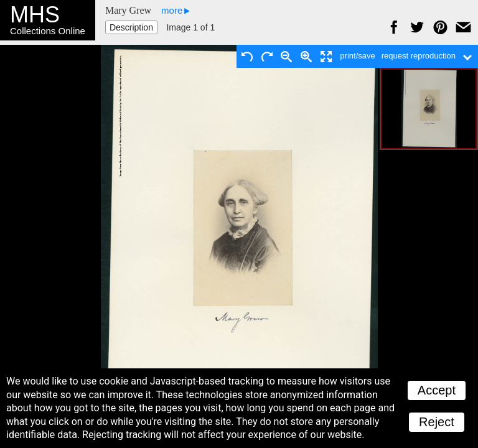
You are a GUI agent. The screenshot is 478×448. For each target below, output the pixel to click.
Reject (437, 422)
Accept (437, 390)
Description (131, 27)
